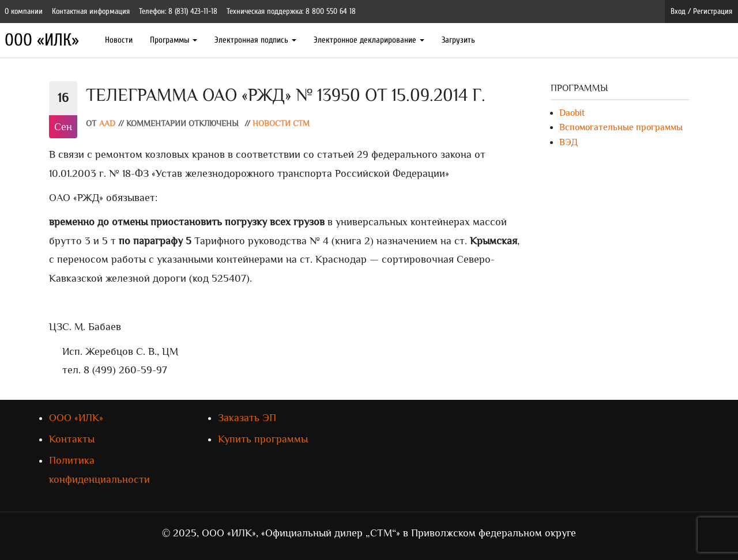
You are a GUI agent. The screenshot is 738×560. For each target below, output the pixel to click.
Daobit (572, 113)
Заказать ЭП (247, 418)
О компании (24, 11)
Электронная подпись (255, 40)
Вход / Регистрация (701, 11)
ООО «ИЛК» (42, 40)
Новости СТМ (281, 124)
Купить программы (263, 439)
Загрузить (458, 40)
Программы (174, 40)
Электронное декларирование (369, 40)
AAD (107, 124)
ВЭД (568, 142)
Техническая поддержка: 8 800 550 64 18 (291, 11)
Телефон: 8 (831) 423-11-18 (178, 11)
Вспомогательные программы (621, 127)
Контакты (72, 439)
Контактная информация (91, 11)
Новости (119, 40)
